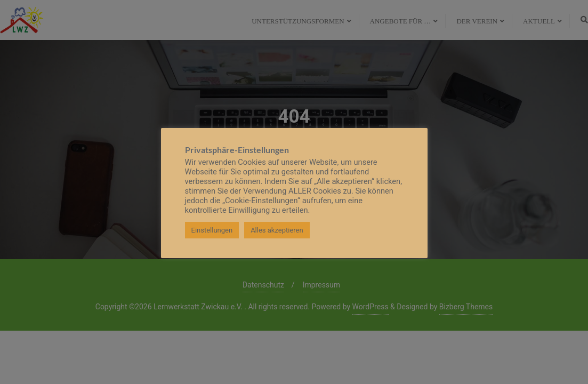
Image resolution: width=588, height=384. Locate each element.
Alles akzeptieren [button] (277, 230)
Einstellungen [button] (212, 230)
